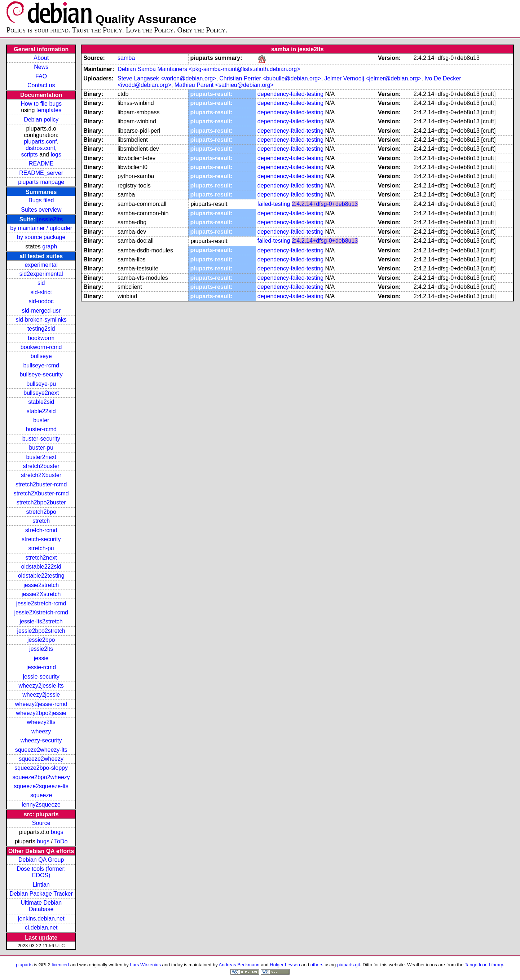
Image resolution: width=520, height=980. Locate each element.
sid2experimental (41, 274)
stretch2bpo (41, 512)
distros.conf (40, 148)
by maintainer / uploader (41, 228)
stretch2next (41, 558)
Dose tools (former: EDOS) (41, 872)
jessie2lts (50, 219)
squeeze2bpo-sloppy (41, 768)
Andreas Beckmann (239, 965)
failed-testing (274, 204)
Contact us (41, 85)
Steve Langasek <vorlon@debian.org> (167, 78)
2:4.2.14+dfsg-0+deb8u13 (325, 204)
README (41, 164)
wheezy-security (41, 740)
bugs (57, 832)
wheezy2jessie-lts (41, 686)
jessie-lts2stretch (41, 621)
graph (50, 246)
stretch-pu (41, 548)
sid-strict (41, 292)
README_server (41, 173)
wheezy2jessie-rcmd (41, 704)
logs (56, 154)
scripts (30, 154)
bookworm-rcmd (41, 347)
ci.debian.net (41, 928)
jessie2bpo (41, 640)
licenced (61, 965)
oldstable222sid (41, 567)
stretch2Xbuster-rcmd (41, 493)
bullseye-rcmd (41, 365)
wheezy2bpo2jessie (41, 713)
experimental (41, 265)
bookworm (41, 338)
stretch (41, 521)
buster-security (41, 439)
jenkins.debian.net (41, 919)
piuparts (24, 965)
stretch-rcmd (41, 530)
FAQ (41, 76)
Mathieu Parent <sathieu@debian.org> (224, 85)
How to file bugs (41, 104)
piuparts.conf (40, 142)
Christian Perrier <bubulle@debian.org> (270, 78)
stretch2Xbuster (41, 475)
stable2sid (41, 402)
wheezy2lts (41, 722)
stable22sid (41, 411)
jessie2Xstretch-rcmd (41, 612)
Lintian (41, 885)
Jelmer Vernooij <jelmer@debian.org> (373, 78)
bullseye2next (41, 393)
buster (41, 420)
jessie (41, 658)
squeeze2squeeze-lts (41, 786)
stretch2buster (41, 466)
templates (49, 110)
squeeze (41, 795)
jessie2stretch (41, 585)
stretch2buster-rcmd (41, 484)
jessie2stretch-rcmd (41, 603)
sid (41, 283)
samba (126, 58)
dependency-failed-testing (290, 94)
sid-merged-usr (41, 311)
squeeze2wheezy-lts (41, 750)
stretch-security (41, 539)
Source (41, 823)
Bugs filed (41, 200)
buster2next (41, 457)
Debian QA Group (41, 860)
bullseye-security (41, 374)
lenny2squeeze (41, 805)
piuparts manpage (41, 182)
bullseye (41, 356)
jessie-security (41, 677)
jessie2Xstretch (41, 594)
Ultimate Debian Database (41, 906)
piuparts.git (349, 965)
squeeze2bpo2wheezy (41, 777)
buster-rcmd (41, 429)
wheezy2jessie (41, 695)
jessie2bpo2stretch (41, 631)
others (317, 965)
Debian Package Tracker (41, 894)
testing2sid (41, 329)
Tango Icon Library (484, 965)
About (41, 58)
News (41, 67)
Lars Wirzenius (145, 965)
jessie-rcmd (41, 667)
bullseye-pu (41, 384)
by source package (41, 237)
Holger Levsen (285, 965)
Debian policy (41, 120)
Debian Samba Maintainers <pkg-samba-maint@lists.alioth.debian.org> (209, 69)
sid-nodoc (41, 301)
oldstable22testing (41, 576)
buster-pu (41, 448)
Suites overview (41, 210)
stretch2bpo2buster (41, 502)
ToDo (61, 841)
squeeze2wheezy (41, 759)
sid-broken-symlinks (41, 320)
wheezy (41, 731)
